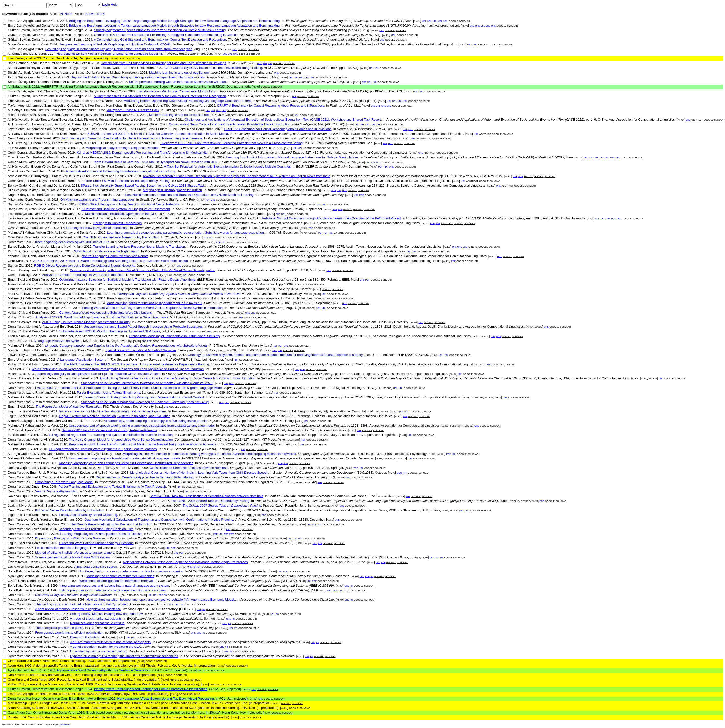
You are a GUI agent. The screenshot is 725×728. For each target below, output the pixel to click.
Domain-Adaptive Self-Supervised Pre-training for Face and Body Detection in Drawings (163, 63)
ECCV (214, 689)
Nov (491, 176)
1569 (113, 633)
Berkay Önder (18, 185)
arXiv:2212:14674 (241, 96)
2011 (30, 407)
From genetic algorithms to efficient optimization (69, 633)
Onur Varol (44, 284)
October (384, 181)
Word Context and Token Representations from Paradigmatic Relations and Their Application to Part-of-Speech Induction (118, 369)
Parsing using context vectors (103, 675)
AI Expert (109, 637)
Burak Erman (86, 284)
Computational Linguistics (193, 440)
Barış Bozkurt (18, 209)
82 (282, 303)
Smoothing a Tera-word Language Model (64, 482)
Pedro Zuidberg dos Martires (231, 218)
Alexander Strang (72, 72)
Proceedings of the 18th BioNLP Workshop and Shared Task (256, 152)
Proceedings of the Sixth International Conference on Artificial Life (287, 600)
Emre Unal (15, 341)
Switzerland (356, 143)
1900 (55, 661)
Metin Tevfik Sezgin (76, 63)
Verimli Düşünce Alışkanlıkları (56, 491)
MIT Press (269, 440)
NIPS (219, 703)
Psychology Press (423, 454)
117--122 (346, 374)
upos (498, 397)
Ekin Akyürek (17, 148)
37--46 (203, 524)
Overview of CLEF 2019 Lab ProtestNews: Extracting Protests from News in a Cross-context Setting (231, 143)
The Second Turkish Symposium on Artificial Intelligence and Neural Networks (239, 656)
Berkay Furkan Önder (43, 223)
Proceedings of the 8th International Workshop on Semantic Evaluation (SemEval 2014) (198, 322)
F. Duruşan (105, 143)
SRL (333, 477)
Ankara (234, 228)
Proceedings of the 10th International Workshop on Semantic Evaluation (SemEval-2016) (257, 261)
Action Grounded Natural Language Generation (164, 717)
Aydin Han (59, 392)
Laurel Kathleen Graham (76, 355)
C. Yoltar (76, 143)
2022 (123, 82)
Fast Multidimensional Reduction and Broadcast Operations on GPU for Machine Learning (189, 195)
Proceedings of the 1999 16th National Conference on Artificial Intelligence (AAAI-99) (219, 581)
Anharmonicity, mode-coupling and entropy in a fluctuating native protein (155, 421)
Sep (369, 143)
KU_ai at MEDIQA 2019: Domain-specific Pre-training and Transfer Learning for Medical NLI (142, 152)
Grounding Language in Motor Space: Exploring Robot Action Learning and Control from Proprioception (119, 49)
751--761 (379, 256)
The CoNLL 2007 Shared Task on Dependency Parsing (210, 501)
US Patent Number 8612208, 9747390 (400, 355)
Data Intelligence (304, 124)
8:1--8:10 (450, 176)
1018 (126, 717)
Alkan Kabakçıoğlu (82, 303)
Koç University (212, 49)
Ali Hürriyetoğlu (19, 120)
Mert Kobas (114, 105)
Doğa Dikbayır (18, 195)
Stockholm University (570, 218)
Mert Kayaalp (17, 703)
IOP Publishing (283, 421)
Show (90, 14)
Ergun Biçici (16, 280)
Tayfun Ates (16, 129)
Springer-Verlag (240, 515)
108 (274, 289)
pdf (265, 63)
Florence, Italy (330, 152)
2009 (117, 454)
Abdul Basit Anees (55, 68)
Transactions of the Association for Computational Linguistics (204, 148)
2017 (73, 204)
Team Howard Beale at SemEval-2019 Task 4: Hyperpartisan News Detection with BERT (156, 162)
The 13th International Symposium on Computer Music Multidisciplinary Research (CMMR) (240, 209)
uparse (151, 548)
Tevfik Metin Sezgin (69, 30)
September (314, 209)
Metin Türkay (77, 562)
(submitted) (242, 87)
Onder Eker (40, 487)
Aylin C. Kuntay (108, 472)
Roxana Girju (17, 468)
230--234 (237, 571)
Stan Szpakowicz (83, 468)
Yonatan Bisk (17, 256)
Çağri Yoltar (100, 176)
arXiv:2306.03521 (223, 72)
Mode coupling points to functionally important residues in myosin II (154, 303)
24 (357, 454)
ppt (405, 472)
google (454, 21)
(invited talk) (289, 228)
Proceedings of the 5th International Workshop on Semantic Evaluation (213, 430)
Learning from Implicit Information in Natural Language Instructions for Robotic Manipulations (293, 157)
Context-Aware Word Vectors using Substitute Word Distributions (106, 312)
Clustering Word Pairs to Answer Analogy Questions (96, 543)
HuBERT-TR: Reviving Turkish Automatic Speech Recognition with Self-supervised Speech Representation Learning (124, 87)
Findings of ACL (341, 105)
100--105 (381, 91)
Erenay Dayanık (40, 148)
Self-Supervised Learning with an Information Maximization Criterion (177, 82)
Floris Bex (42, 294)
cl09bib (289, 482)
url (424, 21)
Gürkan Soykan (19, 30)
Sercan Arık (61, 82)
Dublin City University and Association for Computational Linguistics (476, 327)
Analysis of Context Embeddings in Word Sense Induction (83, 275)
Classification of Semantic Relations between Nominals (189, 468)
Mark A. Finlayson (21, 294)
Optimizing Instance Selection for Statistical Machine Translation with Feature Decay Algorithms (127, 280)
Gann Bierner (47, 355)
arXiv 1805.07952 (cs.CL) (202, 171)
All (62, 14)
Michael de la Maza (46, 524)
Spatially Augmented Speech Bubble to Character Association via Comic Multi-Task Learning (160, 30)
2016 (102, 232)
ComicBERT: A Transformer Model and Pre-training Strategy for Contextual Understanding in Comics (166, 35)
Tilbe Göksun (173, 105)
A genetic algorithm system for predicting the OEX (105, 647)
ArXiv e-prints (177, 331)
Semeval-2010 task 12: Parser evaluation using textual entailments (109, 430)
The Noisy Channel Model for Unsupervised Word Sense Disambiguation (121, 440)
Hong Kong (230, 713)
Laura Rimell (35, 392)
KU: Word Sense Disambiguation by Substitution (70, 510)
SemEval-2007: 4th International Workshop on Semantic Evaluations (317, 496)
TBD (244, 708)
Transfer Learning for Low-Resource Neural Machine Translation (139, 247)
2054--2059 (341, 134)
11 (288, 388)
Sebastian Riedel (124, 501)
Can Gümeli (38, 185)
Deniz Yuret (50, 21)
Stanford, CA (178, 200)
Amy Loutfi (131, 157)
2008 (125, 472)
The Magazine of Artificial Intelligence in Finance (161, 623)
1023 (90, 694)
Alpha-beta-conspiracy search (96, 567)
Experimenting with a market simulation (98, 651)
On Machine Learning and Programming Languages (97, 200)
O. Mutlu (121, 143)
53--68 (261, 190)
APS (281, 115)
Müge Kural (16, 44)
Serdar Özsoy (18, 82)
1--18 (348, 68)
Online (603, 120)
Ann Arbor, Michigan (387, 336)
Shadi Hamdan (40, 82)
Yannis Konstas (39, 717)
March (105, 341)
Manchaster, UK (308, 477)
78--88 (319, 138)
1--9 (593, 120)
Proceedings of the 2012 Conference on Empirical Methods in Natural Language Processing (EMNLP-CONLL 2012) (292, 397)
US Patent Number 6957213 (143, 553)
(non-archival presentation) (440, 25)
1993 (65, 656)
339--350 (319, 280)
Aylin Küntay (64, 232)
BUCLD (290, 298)
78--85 (360, 364)
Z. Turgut (45, 430)
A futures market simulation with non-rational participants (110, 642)
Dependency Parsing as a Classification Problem (70, 538)
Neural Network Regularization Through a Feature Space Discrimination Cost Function (148, 703)
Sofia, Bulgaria (365, 374)
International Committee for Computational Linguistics (425, 134)
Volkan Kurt (40, 529)
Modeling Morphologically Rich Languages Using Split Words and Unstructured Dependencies (126, 463)
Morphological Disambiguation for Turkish (172, 190)
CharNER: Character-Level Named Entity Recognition (121, 237)
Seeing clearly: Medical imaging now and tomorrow (106, 614)
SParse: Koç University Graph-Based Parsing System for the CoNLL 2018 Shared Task (143, 185)
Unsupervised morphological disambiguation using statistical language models (124, 458)
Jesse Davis (64, 218)
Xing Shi (14, 251)
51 (280, 520)
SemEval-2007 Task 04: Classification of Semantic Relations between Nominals (206, 496)
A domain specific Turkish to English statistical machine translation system (86, 665)
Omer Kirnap (42, 713)
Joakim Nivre (17, 501)
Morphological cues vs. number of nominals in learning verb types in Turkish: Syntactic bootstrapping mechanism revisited (209, 454)
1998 (54, 590)
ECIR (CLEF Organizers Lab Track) (321, 167)
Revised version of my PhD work (113, 548)
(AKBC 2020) (335, 124)
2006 (79, 520)
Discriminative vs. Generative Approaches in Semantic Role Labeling (145, 477)
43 (291, 468)
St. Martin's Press (247, 614)
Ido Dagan (38, 336)
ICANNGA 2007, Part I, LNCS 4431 (148, 515)
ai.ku (417, 21)
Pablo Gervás (61, 350)
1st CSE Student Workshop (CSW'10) (248, 444)
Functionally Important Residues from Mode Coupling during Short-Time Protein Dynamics (171, 289)
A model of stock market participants (96, 618)
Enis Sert (67, 327)
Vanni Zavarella (62, 120)
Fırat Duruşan (124, 124)
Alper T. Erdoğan (106, 82)
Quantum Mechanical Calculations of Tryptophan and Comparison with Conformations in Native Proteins (159, 520)
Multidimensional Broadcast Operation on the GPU (121, 214)
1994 (30, 628)
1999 (81, 576)
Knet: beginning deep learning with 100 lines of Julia (72, 242)
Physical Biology (220, 421)
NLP (142, 548)
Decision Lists (287, 524)
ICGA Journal (128, 567)
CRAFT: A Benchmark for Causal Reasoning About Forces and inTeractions (271, 105)
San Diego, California (402, 256)
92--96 (271, 322)
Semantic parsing (73, 661)
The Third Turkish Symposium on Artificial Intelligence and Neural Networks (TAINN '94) (151, 628)
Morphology (195, 534)
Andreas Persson (90, 157)
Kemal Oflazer (98, 190)
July (270, 190)
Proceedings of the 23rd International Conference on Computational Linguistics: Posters (282, 425)
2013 (182, 355)
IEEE (346, 280)
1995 (30, 609)
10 (367, 454)
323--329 (288, 416)
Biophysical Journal (251, 289)
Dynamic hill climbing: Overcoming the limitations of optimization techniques (124, 656)
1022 (112, 698)
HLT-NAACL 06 (158, 534)
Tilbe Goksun (180, 129)
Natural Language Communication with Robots (115, 256)
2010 (98, 421)
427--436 (312, 152)
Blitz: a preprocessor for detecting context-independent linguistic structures (113, 590)
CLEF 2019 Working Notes (327, 143)
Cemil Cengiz (17, 138)
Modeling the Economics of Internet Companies (120, 576)
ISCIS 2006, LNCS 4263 (175, 524)
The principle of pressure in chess (59, 628)
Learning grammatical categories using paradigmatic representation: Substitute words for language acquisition (186, 232)
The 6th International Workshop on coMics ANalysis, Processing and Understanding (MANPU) (295, 30)
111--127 (242, 440)
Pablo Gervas (61, 294)
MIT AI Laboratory (131, 633)
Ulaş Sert (35, 152)
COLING (275, 232)
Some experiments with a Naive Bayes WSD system (72, 557)
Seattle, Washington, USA (385, 364)
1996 (30, 604)
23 (297, 280)
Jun (209, 54)
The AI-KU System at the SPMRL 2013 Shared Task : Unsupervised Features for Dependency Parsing (136, 364)
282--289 (323, 435)
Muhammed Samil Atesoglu (47, 129)
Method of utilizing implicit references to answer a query (75, 553)
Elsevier (306, 289)
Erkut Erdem (101, 68)
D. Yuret (14, 430)
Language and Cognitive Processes (323, 454)
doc (399, 472)
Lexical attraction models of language (62, 548)
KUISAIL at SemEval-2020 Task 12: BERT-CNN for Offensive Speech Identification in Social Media (158, 134)
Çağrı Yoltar (103, 124)
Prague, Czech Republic (280, 505)
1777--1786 (306, 303)
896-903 (287, 204)
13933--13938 (298, 520)
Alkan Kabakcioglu (45, 72)
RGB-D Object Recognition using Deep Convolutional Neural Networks (85, 265)
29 (249, 294)
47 (203, 392)
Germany (355, 167)
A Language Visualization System (58, 341)
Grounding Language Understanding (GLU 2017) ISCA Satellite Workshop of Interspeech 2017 (474, 218)
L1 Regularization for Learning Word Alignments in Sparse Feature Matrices (103, 449)
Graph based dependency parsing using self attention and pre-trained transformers (145, 713)
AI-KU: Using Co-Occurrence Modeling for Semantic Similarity (86, 322)
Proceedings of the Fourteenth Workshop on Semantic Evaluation (280, 134)
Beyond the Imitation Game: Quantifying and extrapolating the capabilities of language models (138, 77)
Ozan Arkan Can (38, 101)
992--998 (350, 562)
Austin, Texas (355, 247)
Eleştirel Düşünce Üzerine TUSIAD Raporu (113, 491)
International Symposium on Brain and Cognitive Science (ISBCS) (180, 228)
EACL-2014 (163, 670)
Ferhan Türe (40, 534)
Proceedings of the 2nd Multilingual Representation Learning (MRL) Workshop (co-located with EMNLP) (294, 91)
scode (313, 232)
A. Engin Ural (17, 454)
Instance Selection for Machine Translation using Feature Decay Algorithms (113, 411)
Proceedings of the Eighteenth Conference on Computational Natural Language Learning (289, 336)
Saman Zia (16, 204)
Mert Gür (61, 421)
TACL (91, 661)
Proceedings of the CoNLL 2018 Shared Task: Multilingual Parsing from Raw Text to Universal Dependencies (253, 181)
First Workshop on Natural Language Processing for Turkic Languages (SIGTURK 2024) (348, 25)
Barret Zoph (16, 247)
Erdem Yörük (42, 124)
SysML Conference (154, 200)
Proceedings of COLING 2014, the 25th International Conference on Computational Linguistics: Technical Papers (288, 327)
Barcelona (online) (364, 134)
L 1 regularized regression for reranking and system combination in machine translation (111, 435)
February (334, 280)
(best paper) (368, 101)
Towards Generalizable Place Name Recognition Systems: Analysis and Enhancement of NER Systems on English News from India (236, 176)
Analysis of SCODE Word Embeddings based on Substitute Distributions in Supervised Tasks (102, 317)
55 (283, 270)
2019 (155, 143)
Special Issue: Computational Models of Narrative (141, 350)
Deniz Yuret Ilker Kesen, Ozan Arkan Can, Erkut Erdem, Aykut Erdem (57, 698)
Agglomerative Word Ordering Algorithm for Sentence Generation (103, 670)
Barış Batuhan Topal (22, 63)
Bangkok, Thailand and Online (368, 44)
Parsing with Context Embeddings (118, 223)
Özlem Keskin (18, 562)
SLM (259, 463)
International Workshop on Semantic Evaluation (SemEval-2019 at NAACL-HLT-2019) (285, 162)
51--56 (274, 430)
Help (114, 5)
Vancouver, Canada (334, 223)
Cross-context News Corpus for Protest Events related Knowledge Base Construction (230, 124)
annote (320, 77)
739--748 (186, 515)
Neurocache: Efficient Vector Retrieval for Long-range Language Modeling (109, 54)
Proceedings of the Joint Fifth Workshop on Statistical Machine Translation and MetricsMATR (244, 435)
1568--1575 (336, 247)
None (68, 14)
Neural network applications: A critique (97, 623)
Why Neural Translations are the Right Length (107, 251)
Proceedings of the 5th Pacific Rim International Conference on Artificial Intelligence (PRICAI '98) (240, 590)
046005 (252, 421)
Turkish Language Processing (228, 190)
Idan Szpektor (85, 336)
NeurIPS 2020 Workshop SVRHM (361, 129)
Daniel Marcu (62, 256)
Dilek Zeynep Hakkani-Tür (27, 190)
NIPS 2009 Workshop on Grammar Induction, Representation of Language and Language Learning (256, 458)
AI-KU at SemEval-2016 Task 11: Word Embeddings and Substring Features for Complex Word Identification (110, 261)
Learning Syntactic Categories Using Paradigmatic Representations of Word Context (144, 397)
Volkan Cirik (45, 232)
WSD (393, 510)
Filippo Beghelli (166, 355)
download (65, 725)
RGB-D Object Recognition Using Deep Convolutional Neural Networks (129, 204)
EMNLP (215, 713)
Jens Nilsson (101, 501)
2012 (30, 388)
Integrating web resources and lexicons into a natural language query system (114, 585)
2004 (30, 557)
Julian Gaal (113, 157)
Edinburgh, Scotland (307, 411)
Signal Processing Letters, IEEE (247, 388)
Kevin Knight (73, 247)
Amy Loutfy (104, 218)
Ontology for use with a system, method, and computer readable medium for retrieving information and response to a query (276, 355)
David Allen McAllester (24, 567)
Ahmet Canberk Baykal (24, 68)
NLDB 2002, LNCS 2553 (206, 571)
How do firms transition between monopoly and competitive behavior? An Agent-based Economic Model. (161, 600)
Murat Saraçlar (57, 190)
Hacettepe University (264, 228)
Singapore (226, 463)
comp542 (270, 463)
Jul (338, 138)
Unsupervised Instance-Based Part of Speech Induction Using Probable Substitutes (143, 327)
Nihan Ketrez (56, 454)
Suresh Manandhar (45, 383)
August (548, 218)
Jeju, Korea (384, 397)
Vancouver (232, 703)
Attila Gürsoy (57, 562)
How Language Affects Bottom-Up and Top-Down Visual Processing (165, 698)
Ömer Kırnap (17, 181)
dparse (525, 501)
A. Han (26, 430)
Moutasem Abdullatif (39, 134)
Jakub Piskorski (86, 120)
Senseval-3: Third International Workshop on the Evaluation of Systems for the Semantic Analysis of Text (190, 557)
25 (146, 567)
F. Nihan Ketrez (58, 472)
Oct (118, 553)
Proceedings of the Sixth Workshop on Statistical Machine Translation (221, 411)
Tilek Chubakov (47, 91)
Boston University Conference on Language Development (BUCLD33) (323, 472)
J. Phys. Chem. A (247, 520)
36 (220, 440)
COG (184, 609)
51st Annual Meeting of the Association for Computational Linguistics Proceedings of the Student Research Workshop (249, 374)
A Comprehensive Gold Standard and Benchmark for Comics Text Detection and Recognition (160, 40)
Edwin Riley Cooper (22, 355)
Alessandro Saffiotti (201, 157)
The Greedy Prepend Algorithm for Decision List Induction (111, 524)
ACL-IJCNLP (208, 463)
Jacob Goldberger (60, 336)
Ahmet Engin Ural (72, 477)
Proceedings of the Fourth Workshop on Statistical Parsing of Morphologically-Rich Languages (282, 364)
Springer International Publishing (297, 190)
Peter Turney (106, 468)
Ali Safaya (15, 54)
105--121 (314, 468)
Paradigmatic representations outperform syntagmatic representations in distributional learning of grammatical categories (193, 298)
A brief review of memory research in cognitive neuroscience (78, 609)
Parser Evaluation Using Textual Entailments (108, 392)
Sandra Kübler (55, 501)
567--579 (268, 148)
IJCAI (235, 63)
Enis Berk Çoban (42, 195)
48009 (288, 284)
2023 (37, 58)
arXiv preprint (254, 72)
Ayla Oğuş (15, 576)
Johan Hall (36, 501)
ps (442, 557)
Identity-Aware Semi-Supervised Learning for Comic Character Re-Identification (151, 689)
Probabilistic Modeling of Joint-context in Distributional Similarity (174, 336)
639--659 (226, 392)
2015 (37, 275)
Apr (365, 167)
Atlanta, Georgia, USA (553, 378)
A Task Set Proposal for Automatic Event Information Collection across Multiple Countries (227, 167)
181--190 (365, 336)
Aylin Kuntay (103, 454)
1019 (81, 703)
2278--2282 (290, 251)
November (374, 247)
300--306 (530, 378)
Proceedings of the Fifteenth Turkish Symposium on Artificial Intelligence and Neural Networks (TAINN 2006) (216, 543)
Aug (366, 30)
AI (176, 567)
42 (327, 68)
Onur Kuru (15, 237)
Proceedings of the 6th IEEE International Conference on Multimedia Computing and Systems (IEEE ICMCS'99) (254, 585)
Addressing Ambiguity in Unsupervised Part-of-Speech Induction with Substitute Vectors (98, 374)
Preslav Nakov (39, 468)
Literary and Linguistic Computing (201, 350)
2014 (111, 294)
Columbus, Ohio (192, 482)
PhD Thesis (218, 345)
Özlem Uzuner (18, 581)
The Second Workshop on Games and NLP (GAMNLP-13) (152, 360)
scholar (465, 21)
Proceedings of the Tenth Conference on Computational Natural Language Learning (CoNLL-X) (178, 538)
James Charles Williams (131, 355)
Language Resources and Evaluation (168, 392)
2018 (61, 171)
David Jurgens (49, 270)
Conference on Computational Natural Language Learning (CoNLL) (247, 477)
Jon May (51, 247)
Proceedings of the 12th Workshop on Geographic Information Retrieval (387, 176)
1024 (89, 689)
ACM (499, 176)
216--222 (378, 185)
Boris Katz (15, 571)
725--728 (303, 388)
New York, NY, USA (472, 176)
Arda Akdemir (17, 176)
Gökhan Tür (78, 190)
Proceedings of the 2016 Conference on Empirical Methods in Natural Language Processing (256, 247)
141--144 (172, 482)
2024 (64, 21)
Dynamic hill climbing (85, 637)
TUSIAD (168, 491)
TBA (74, 58)
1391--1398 (360, 425)
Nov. (408, 21)
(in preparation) (97, 58)
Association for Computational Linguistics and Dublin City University (360, 322)
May (275, 77)
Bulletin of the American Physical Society (240, 115)
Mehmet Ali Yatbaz (21, 232)
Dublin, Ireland (288, 322)
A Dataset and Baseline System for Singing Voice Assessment (126, 209)
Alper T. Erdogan (40, 703)
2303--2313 (383, 327)
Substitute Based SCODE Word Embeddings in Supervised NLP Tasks (110, 331)
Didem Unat (106, 195)
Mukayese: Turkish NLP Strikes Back (133, 110)
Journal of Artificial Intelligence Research (246, 270)
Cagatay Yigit (79, 129)
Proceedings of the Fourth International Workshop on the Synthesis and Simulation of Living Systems (228, 642)
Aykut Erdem (121, 68)
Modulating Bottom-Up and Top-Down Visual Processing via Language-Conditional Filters (187, 101)
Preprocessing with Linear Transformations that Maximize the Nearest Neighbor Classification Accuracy (142, 444)
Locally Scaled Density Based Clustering (88, 515)
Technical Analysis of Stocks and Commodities (176, 647)
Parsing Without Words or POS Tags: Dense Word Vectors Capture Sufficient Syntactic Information (152, 308)
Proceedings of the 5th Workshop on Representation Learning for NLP (258, 138)
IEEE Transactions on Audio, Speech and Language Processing (243, 280)
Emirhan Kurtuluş (36, 110)
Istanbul (201, 360)
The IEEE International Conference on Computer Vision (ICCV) (230, 204)
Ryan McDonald (79, 501)
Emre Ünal (177, 218)
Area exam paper (142, 604)
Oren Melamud (19, 336)
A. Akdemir (142, 143)
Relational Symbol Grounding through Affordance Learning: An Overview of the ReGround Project (331, 218)
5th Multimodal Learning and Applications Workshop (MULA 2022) (303, 101)
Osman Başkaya (20, 270)
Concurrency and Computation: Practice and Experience (295, 195)
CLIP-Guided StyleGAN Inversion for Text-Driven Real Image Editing (213, 68)
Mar (273, 115)
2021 (179, 120)
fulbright (269, 369)
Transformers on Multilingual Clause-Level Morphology (176, 91)
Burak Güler (97, 167)
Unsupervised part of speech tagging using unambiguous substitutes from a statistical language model (142, 425)
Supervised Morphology (112, 694)
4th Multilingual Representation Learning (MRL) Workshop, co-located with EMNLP (344, 21)
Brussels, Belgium (364, 181)
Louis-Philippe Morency (43, 684)
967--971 (333, 261)
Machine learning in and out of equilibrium (179, 72)
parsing (514, 501)
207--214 (254, 510)
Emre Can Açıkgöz (21, 21)
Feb (192, 200)
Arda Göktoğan (61, 110)
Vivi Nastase (60, 468)
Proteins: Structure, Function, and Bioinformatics (238, 303)
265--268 (277, 557)
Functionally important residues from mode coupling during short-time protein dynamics (168, 284)
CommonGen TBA (56, 58)
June (569, 157)
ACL (400, 91)
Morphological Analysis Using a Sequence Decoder (122, 148)
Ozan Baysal (38, 209)
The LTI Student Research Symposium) (256, 308)
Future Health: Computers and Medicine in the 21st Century (190, 614)
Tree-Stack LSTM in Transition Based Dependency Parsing (128, 181)
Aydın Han (15, 665)
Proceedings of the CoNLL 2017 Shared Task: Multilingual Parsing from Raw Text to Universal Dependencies (225, 223)
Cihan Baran (17, 661)
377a (295, 289)
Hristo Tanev (40, 120)
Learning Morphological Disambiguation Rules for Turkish (101, 534)
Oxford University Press (294, 294)
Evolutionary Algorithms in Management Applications (165, 618)
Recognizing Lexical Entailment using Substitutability (95, 680)
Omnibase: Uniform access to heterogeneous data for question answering (131, 571)
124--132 (343, 181)
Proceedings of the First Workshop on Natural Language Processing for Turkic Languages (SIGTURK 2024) (254, 44)
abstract (484, 44)
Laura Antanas (18, 218)
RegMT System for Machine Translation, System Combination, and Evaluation (115, 416)
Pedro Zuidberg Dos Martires (54, 157)
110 (269, 520)
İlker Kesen (16, 58)
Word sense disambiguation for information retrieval (116, 581)
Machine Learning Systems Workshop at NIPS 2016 (152, 242)
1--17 (340, 44)
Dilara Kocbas (77, 454)
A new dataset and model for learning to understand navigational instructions (120, 171)
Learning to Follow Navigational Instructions (97, 228)
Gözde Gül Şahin (90, 91)
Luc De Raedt (151, 157)
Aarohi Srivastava (21, 77)
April (244, 228)
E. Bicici (14, 435)
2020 (219, 129)
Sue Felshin (33, 571)
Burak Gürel (149, 124)
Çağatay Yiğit (77, 105)
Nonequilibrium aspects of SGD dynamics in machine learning (195, 708)
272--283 (284, 411)
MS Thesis (177, 317)
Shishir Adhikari (19, 72)
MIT (116, 595)
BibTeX (99, 14)
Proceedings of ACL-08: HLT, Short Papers (129, 482)
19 (278, 388)
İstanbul (242, 214)
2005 (30, 553)
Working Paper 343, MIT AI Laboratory (150, 609)
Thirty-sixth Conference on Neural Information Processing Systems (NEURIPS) (288, 82)
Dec (82, 58)
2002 (69, 567)
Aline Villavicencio (161, 120)
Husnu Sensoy (37, 308)
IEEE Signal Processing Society (350, 388)
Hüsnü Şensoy (42, 364)
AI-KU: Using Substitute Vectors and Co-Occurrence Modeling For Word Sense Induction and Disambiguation (177, 378)
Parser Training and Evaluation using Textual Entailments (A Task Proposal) (112, 487)
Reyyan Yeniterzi (111, 120)
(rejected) (180, 670)
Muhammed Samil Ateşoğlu (46, 105)
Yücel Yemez (35, 204)
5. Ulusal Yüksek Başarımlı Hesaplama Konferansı (199, 214)
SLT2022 (218, 87)
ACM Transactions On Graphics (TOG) (291, 68)
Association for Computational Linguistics (427, 44)
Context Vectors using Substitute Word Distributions (131, 684)
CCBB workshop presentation (174, 529)
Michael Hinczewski (124, 72)
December (291, 232)
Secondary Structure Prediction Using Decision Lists (96, 529)
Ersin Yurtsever (19, 520)
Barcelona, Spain (298, 557)
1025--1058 (300, 270)
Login (106, 5)
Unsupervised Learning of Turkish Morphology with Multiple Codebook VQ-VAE (115, 44)
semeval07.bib (387, 496)
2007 (30, 491)
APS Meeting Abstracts (252, 284)
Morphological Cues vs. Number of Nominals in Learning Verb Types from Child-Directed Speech (199, 472)
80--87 (313, 223)
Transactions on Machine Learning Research (239, 77)
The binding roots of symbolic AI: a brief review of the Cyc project (81, 604)
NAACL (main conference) (186, 54)
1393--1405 (384, 454)
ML (183, 534)
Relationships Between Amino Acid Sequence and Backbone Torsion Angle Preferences (185, 562)
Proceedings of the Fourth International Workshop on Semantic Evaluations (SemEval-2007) (175, 510)
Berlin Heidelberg (206, 515)
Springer (257, 392)
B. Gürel (90, 143)
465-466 (256, 350)
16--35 (167, 567)
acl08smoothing (409, 510)
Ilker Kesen (99, 129)
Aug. (416, 25)
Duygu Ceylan (80, 68)
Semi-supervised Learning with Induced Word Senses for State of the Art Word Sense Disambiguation (142, 270)
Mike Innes (16, 200)
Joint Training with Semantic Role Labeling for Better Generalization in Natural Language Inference (132, 138)
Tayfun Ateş (16, 105)
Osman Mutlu (82, 124)
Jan (230, 698)
